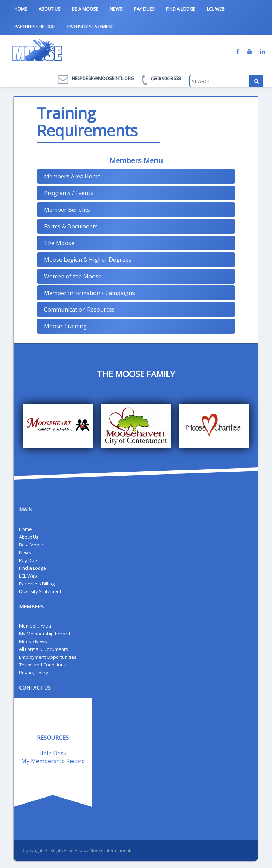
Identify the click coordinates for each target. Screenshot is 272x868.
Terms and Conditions (43, 665)
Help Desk (53, 753)
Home (21, 9)
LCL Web (216, 9)
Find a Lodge (181, 9)
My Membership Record (45, 634)
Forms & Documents (71, 226)
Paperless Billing (35, 27)
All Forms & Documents (44, 649)
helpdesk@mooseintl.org (103, 78)
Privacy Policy (34, 673)
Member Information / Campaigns (89, 293)
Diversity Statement (90, 27)
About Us (50, 9)
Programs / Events (69, 193)
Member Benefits (67, 210)
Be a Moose (85, 9)
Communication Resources (79, 310)
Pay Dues (144, 9)
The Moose (59, 243)
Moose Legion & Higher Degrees (88, 260)
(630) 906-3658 (166, 78)
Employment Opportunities (48, 657)
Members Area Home (72, 176)
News (116, 9)
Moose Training (65, 326)
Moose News (33, 641)
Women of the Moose (73, 276)
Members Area (35, 626)
